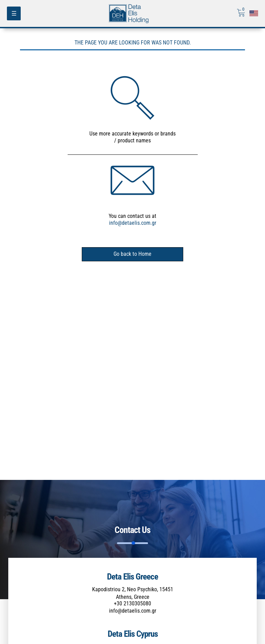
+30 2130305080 (132, 603)
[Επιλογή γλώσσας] (254, 14)
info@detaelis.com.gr (133, 223)
